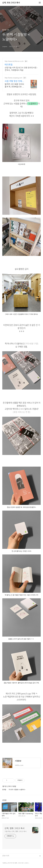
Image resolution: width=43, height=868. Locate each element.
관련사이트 (6, 856)
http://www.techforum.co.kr (14, 61)
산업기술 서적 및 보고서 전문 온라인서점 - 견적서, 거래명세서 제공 (21, 69)
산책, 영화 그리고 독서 (11, 3)
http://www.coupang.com (13, 78)
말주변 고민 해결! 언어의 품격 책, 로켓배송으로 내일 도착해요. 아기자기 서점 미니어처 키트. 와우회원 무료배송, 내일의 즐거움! (14, 86)
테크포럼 (9, 65)
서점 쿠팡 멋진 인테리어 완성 (14, 81)
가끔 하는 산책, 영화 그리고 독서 (15, 831)
